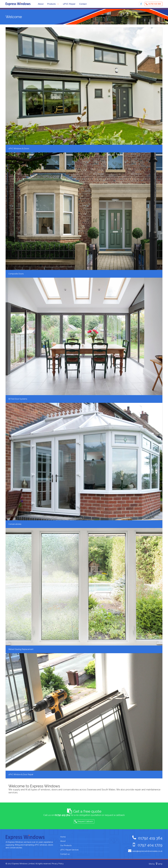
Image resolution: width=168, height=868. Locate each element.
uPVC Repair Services (69, 850)
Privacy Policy (58, 864)
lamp (160, 864)
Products (52, 4)
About (41, 4)
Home (63, 837)
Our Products (66, 845)
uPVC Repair (69, 4)
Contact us (65, 854)
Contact (83, 4)
